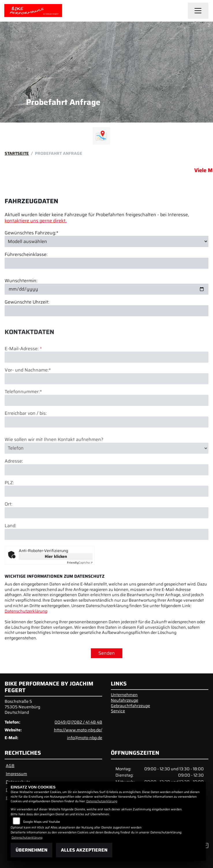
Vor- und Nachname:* (28, 391)
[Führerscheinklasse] (106, 263)
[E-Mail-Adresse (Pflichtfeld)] (106, 378)
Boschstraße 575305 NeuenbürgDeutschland (22, 707)
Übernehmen (31, 850)
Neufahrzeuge (125, 700)
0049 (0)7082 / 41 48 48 (78, 722)
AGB (10, 766)
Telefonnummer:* (23, 413)
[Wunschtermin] (106, 289)
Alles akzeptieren (84, 850)
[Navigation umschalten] (198, 11)
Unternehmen (124, 695)
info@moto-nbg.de (85, 738)
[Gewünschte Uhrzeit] (106, 311)
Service (118, 711)
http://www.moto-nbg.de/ (78, 730)
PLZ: (9, 504)
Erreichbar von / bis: (26, 434)
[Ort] (106, 534)
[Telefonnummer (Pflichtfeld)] (106, 421)
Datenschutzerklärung (26, 611)
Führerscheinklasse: (26, 255)
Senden (107, 653)
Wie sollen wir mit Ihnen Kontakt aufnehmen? (54, 461)
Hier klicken (56, 556)
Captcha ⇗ (80, 563)
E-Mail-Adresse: (23, 370)
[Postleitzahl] (106, 512)
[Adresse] (106, 491)
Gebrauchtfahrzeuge (130, 706)
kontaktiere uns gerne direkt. (36, 221)
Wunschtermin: (21, 281)
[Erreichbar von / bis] (106, 443)
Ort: (9, 525)
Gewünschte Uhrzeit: (27, 302)
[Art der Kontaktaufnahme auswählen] (106, 469)
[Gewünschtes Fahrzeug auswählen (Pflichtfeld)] (106, 241)
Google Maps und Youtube (42, 822)
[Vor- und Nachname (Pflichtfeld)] (106, 400)
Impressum (16, 774)
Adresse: (14, 482)
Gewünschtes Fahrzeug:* (31, 233)
